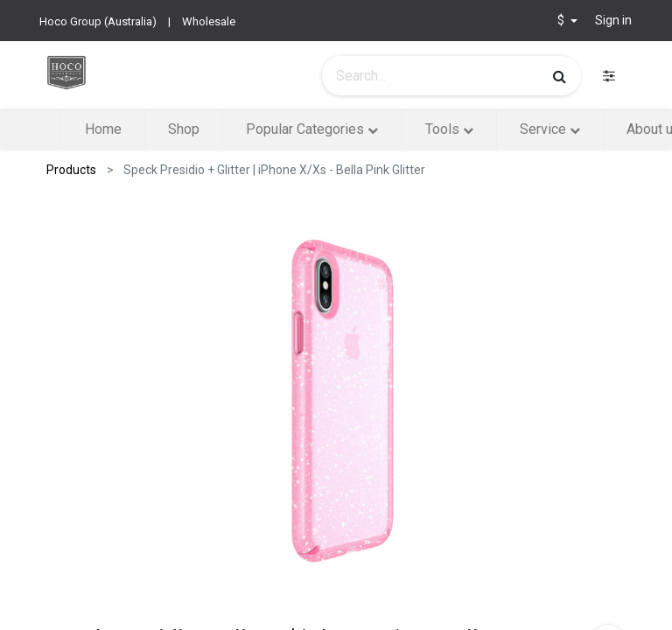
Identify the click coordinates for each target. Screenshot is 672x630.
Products (71, 170)
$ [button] (562, 20)
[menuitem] (102, 129)
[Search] (560, 76)
